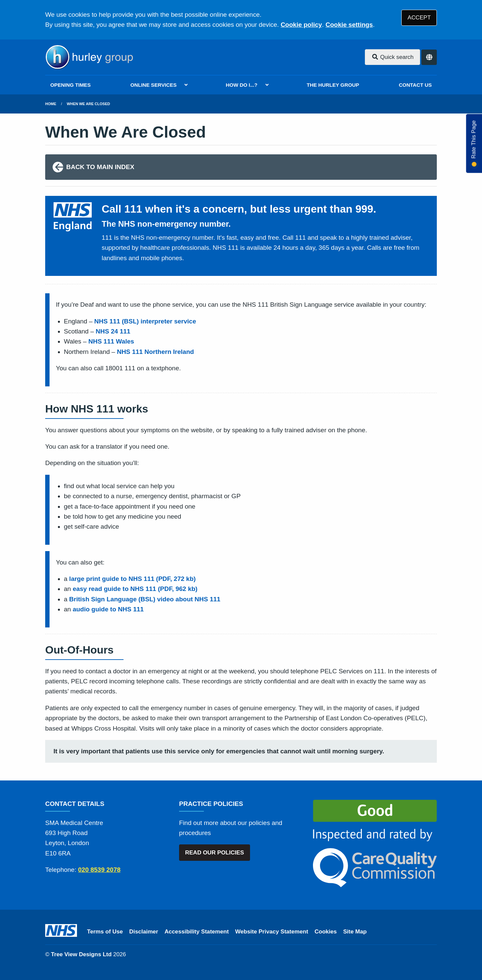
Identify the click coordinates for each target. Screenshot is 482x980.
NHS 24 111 (113, 331)
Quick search (393, 57)
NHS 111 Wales (111, 341)
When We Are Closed (89, 104)
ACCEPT (419, 18)
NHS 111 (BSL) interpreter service (145, 321)
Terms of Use (105, 932)
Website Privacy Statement (271, 932)
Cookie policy (301, 25)
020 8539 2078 (99, 870)
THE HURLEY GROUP (333, 85)
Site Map (355, 932)
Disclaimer (144, 932)
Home (51, 104)
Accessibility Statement (197, 932)
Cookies (326, 932)
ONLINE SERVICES (153, 85)
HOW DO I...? (242, 85)
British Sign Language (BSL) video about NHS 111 (145, 599)
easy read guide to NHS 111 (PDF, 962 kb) (135, 589)
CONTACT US (415, 85)
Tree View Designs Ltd (81, 954)
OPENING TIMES (70, 85)
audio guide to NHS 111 (108, 609)
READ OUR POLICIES (215, 853)
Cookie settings (349, 25)
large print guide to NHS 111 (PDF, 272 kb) (133, 579)
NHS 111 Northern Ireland (155, 352)
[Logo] (89, 57)
